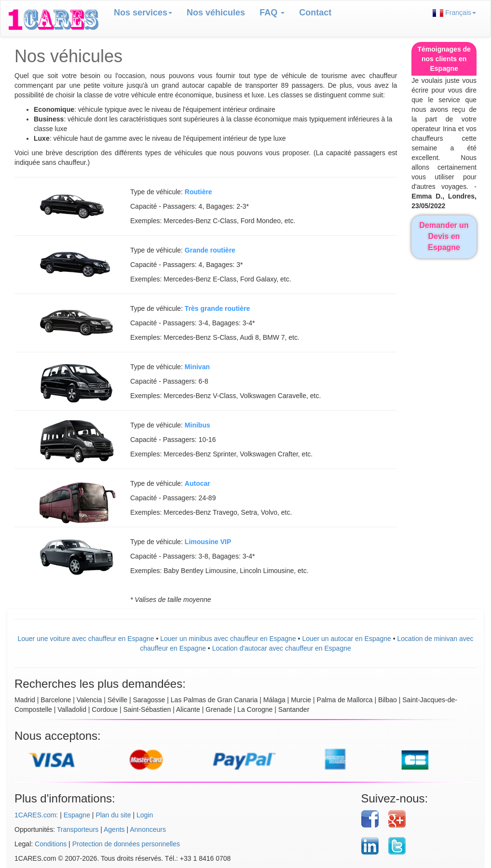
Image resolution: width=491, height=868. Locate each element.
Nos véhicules (216, 13)
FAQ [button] (272, 13)
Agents (114, 829)
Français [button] (454, 13)
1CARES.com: (36, 815)
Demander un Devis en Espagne (444, 236)
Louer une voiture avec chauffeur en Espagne (86, 639)
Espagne (77, 815)
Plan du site (113, 815)
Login (145, 815)
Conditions (51, 844)
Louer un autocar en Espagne (346, 639)
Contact (315, 13)
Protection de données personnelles (126, 844)
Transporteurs (78, 829)
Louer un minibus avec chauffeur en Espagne (228, 639)
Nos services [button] (143, 13)
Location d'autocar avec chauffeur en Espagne (282, 648)
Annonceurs (148, 829)
